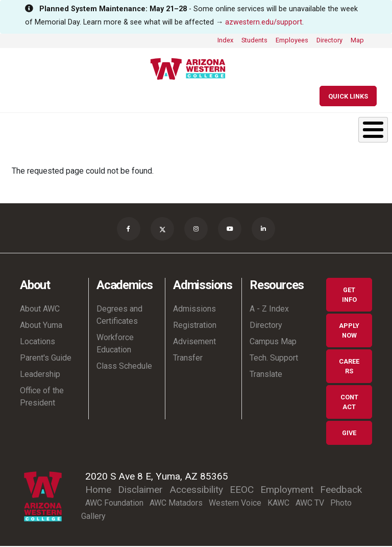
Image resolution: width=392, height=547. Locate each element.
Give (349, 434)
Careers (349, 367)
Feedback (341, 491)
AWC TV (310, 504)
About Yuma (41, 326)
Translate (266, 375)
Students (254, 40)
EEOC (242, 491)
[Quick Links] (348, 96)
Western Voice (235, 504)
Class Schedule (124, 367)
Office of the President (42, 398)
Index (225, 40)
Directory (329, 40)
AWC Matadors (176, 504)
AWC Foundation (114, 504)
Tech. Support (274, 359)
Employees (292, 40)
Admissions (194, 310)
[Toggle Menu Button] (373, 130)
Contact (349, 403)
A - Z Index (269, 310)
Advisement (194, 342)
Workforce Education (115, 344)
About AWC (40, 310)
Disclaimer (140, 491)
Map (357, 40)
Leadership (40, 375)
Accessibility (196, 491)
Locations (38, 342)
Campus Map (273, 342)
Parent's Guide (46, 359)
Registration (195, 326)
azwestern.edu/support (264, 22)
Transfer (188, 359)
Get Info (349, 296)
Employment (287, 491)
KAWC (278, 504)
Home (98, 491)
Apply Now (349, 331)
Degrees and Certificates (119, 316)
